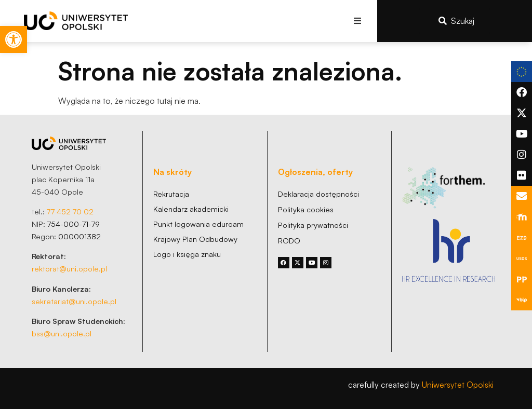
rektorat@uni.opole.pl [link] (69, 268)
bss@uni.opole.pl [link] (62, 333)
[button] (358, 21)
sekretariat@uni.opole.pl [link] (74, 301)
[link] (14, 39)
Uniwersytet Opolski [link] (458, 385)
